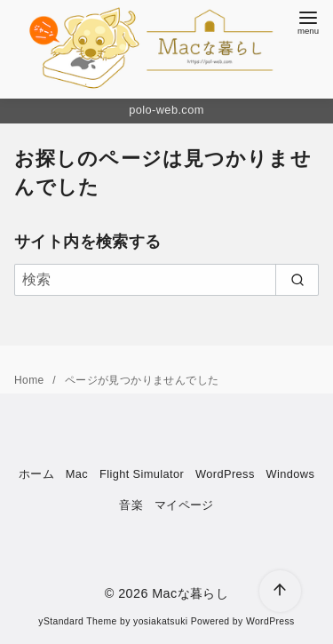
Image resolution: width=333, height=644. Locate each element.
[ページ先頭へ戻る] (280, 591)
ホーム (36, 474)
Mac (77, 474)
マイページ (184, 505)
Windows (290, 474)
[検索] (166, 280)
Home (31, 380)
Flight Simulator (142, 474)
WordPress (225, 474)
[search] (297, 280)
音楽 (131, 505)
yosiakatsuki (160, 621)
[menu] (308, 21)
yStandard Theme (77, 621)
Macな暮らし (190, 593)
